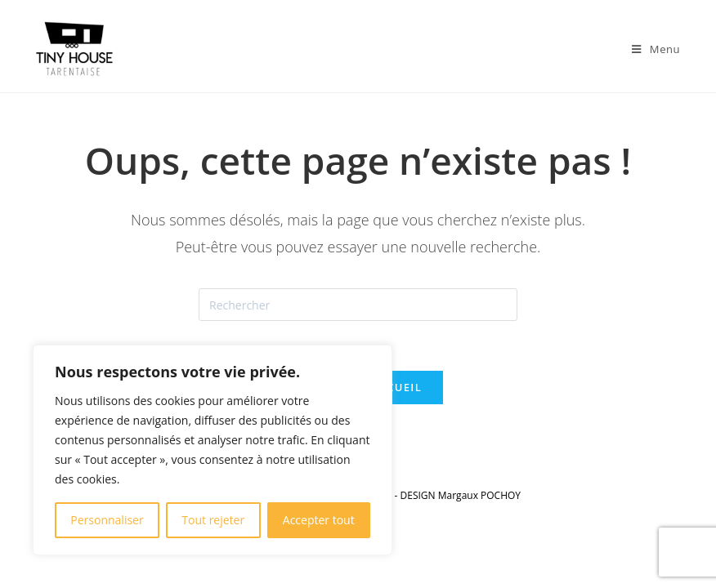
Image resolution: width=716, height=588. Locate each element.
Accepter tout (319, 520)
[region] (213, 450)
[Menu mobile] (656, 49)
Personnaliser (107, 520)
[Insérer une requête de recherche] (358, 305)
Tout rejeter (213, 520)
